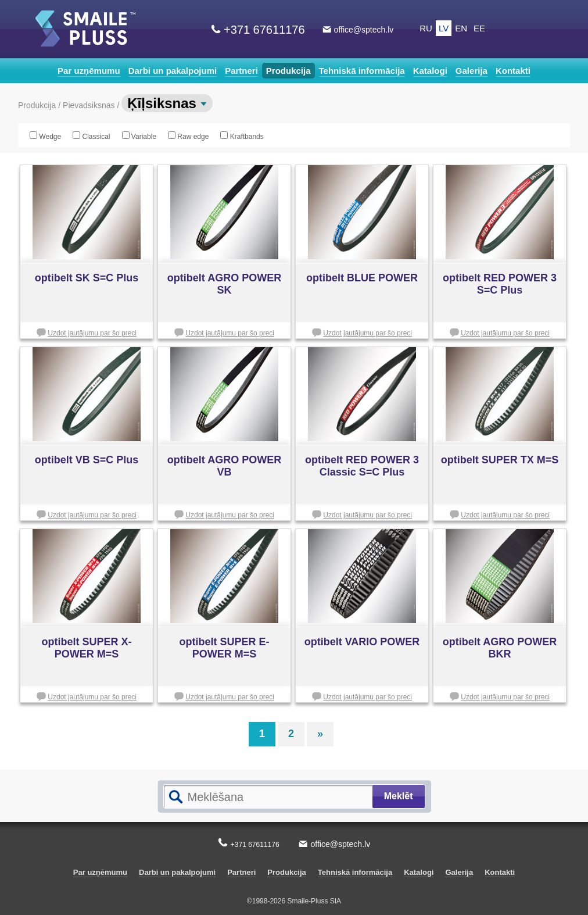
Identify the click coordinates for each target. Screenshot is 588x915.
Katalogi (430, 71)
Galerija (472, 71)
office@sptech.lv (364, 30)
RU (426, 28)
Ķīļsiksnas (167, 103)
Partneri (241, 71)
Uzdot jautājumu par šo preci (92, 333)
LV (444, 28)
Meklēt (399, 796)
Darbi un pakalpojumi (173, 71)
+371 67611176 (264, 30)
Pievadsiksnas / (92, 105)
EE (479, 28)
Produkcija (288, 71)
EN (461, 28)
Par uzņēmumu (89, 71)
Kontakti (513, 71)
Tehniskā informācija (362, 71)
